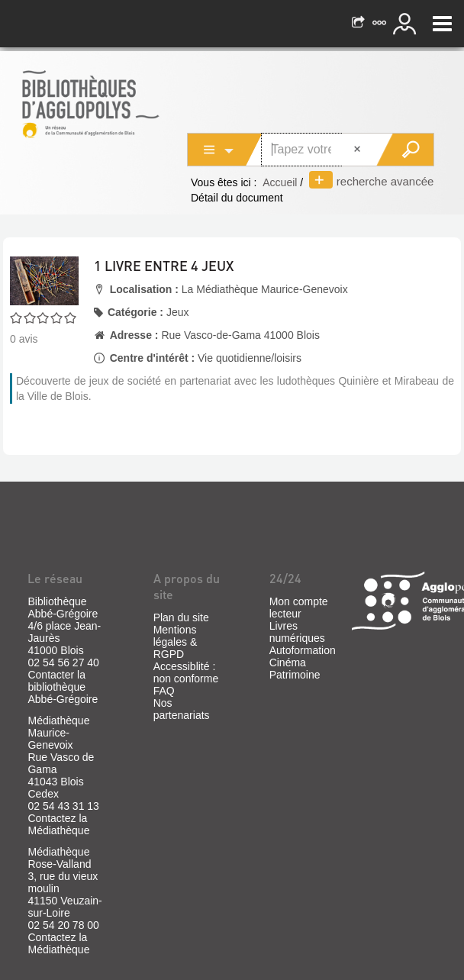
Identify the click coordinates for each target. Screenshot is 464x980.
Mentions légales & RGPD (176, 642)
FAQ (164, 691)
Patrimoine (295, 675)
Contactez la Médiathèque (58, 824)
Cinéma (288, 662)
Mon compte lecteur (299, 608)
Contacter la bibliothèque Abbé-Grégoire (63, 687)
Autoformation (303, 650)
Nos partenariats (182, 709)
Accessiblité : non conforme (186, 672)
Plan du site (181, 617)
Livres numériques (297, 632)
